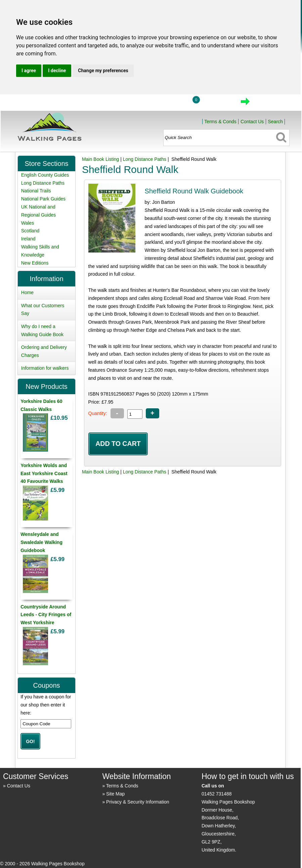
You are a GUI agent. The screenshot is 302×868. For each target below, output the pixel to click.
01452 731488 (217, 794)
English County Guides (45, 175)
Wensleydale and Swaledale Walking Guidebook (41, 542)
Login (170, 103)
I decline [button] (57, 71)
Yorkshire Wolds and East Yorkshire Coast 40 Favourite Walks (44, 473)
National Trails (36, 191)
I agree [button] (29, 71)
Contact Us (252, 122)
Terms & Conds (220, 122)
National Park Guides (43, 199)
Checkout (268, 103)
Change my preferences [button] (103, 71)
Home (139, 103)
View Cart (217, 103)
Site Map (115, 794)
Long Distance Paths (145, 159)
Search (275, 122)
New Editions (35, 263)
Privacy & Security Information (138, 802)
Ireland (28, 239)
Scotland (30, 231)
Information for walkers (45, 368)
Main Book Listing (101, 159)
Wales (28, 223)
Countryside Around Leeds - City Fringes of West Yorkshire (46, 615)
